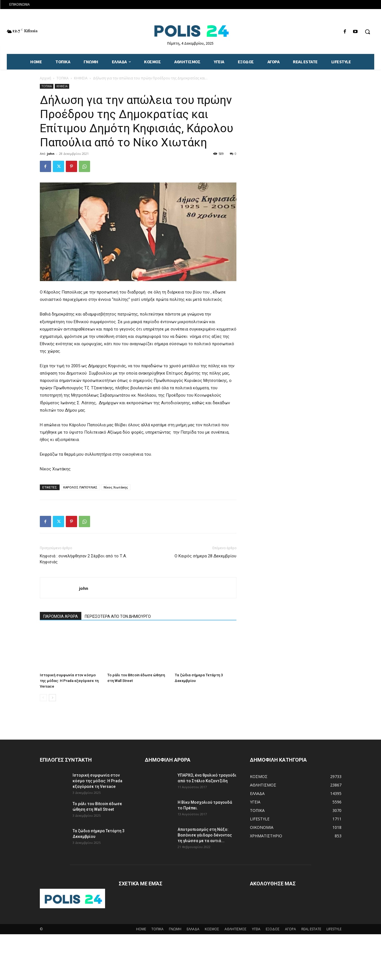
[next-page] (52, 698)
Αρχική (45, 78)
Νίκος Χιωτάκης (116, 487)
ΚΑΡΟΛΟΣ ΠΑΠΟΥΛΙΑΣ (80, 487)
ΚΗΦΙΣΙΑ (81, 78)
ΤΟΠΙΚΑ (63, 78)
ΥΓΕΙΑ (256, 929)
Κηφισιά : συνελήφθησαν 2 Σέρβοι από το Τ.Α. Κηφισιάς (83, 559)
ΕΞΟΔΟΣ (273, 929)
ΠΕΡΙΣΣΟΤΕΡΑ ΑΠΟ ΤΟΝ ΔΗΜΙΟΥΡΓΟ (118, 616)
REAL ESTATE (311, 929)
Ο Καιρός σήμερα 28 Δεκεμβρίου (205, 556)
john (51, 154)
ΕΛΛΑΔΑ (193, 929)
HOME (141, 929)
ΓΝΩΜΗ (175, 929)
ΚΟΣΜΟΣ (212, 929)
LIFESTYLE (334, 929)
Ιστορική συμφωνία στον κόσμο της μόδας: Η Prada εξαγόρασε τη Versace (69, 681)
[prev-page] (43, 698)
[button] (367, 32)
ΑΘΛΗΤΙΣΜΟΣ (236, 929)
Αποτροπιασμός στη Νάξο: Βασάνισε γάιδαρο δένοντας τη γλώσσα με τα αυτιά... (205, 835)
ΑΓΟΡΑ (290, 929)
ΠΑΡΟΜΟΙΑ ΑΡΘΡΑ (61, 616)
